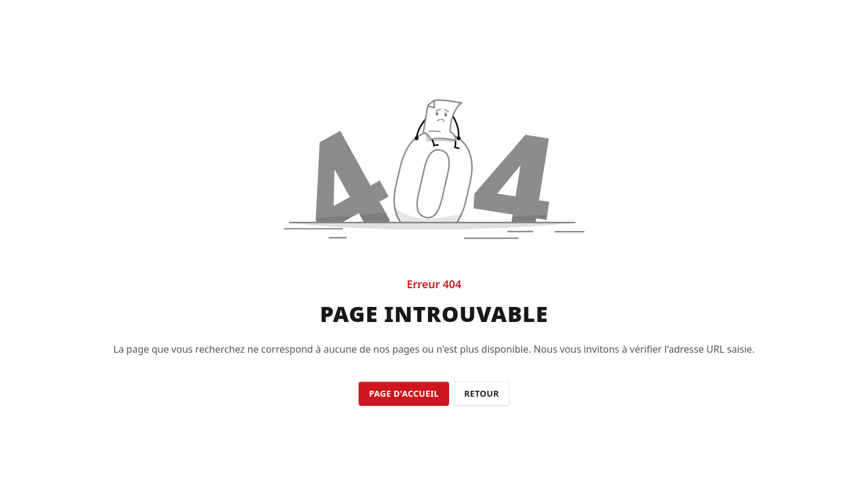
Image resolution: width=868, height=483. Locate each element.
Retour (482, 393)
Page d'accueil (404, 393)
